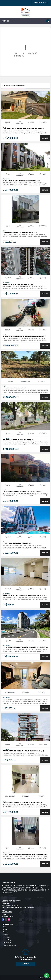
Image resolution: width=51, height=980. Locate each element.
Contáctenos (7, 943)
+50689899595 (41, 3)
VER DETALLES (26, 105)
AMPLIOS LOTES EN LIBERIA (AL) (14, 388)
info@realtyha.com (8, 916)
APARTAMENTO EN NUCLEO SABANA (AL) (17, 544)
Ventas (5, 929)
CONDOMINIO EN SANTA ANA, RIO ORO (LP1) (18, 440)
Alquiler (5, 932)
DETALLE (45, 138)
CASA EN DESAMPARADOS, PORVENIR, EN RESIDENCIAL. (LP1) (24, 336)
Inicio (5, 927)
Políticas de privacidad (10, 945)
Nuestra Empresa (8, 940)
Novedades (6, 937)
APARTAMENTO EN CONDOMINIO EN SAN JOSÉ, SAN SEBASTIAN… (25, 855)
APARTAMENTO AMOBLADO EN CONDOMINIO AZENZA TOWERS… (25, 699)
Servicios (6, 935)
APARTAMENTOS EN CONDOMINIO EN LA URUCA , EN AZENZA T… (25, 595)
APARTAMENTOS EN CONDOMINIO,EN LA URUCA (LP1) (21, 181)
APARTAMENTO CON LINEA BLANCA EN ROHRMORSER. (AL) (23, 751)
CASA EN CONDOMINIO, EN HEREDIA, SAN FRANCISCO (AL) (23, 803)
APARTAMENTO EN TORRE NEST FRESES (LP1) (18, 284)
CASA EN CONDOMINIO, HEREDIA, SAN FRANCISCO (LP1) (22, 492)
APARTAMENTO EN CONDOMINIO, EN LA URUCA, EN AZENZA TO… (25, 647)
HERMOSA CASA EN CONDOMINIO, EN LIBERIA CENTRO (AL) (23, 129)
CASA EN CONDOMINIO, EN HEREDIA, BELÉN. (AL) (20, 232)
